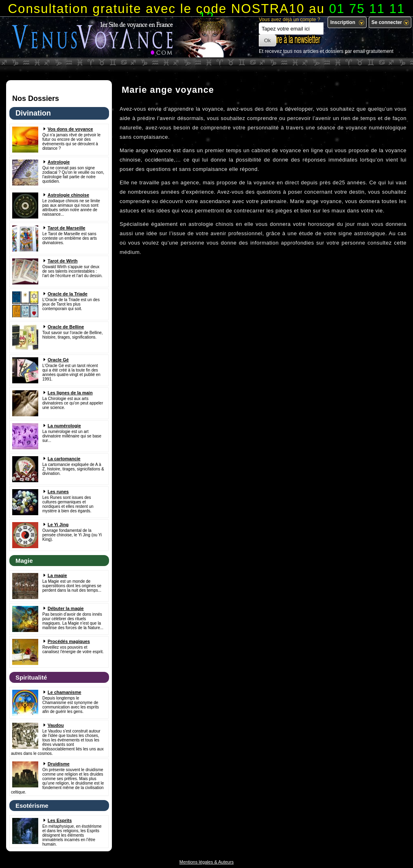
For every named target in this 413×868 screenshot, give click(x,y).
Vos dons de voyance (70, 129)
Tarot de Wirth (63, 261)
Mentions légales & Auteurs (206, 862)
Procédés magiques (69, 641)
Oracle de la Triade (68, 294)
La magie (57, 575)
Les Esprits (60, 820)
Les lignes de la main (70, 393)
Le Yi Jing (58, 525)
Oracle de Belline (66, 327)
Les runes (58, 492)
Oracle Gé (58, 360)
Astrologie (59, 162)
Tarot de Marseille (67, 228)
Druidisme (59, 764)
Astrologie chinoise (68, 195)
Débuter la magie (66, 608)
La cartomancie (64, 459)
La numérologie (64, 426)
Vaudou (56, 725)
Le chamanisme (64, 692)
